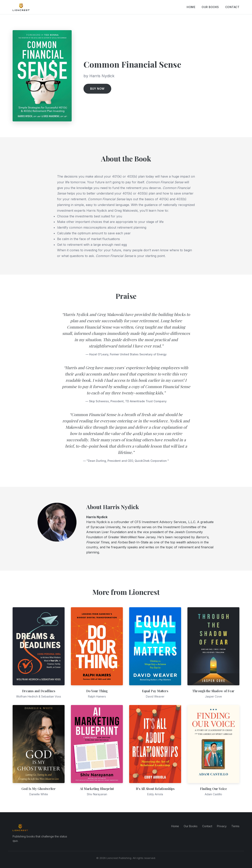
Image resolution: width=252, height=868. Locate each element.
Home (191, 7)
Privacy (222, 826)
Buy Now (97, 89)
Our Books (210, 7)
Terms (235, 826)
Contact (232, 7)
